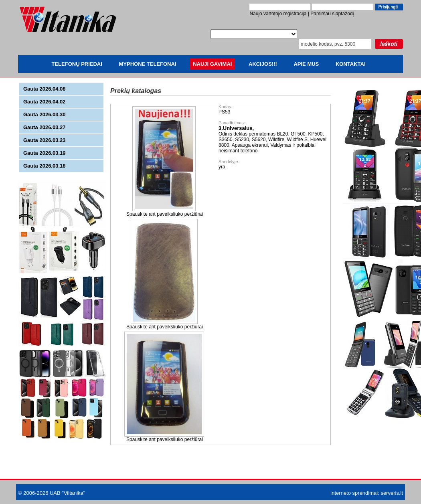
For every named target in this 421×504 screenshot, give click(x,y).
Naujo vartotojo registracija (278, 14)
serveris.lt (392, 493)
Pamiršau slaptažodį (332, 14)
